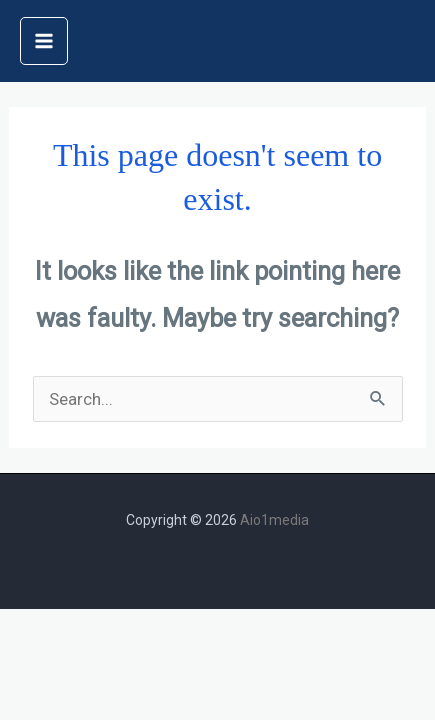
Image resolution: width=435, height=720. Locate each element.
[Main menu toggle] (44, 41)
